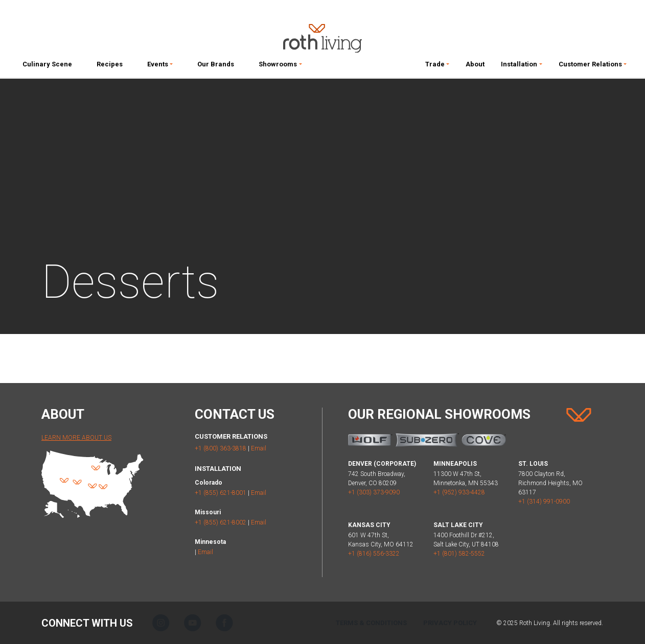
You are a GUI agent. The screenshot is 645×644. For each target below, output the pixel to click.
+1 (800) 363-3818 (221, 448)
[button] (160, 66)
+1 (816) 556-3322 (374, 554)
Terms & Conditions (371, 623)
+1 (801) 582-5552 (459, 554)
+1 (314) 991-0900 (544, 502)
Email (259, 448)
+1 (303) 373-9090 (374, 492)
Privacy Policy (450, 623)
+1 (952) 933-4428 (459, 492)
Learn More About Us (76, 438)
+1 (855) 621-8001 (221, 493)
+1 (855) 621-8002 (221, 522)
